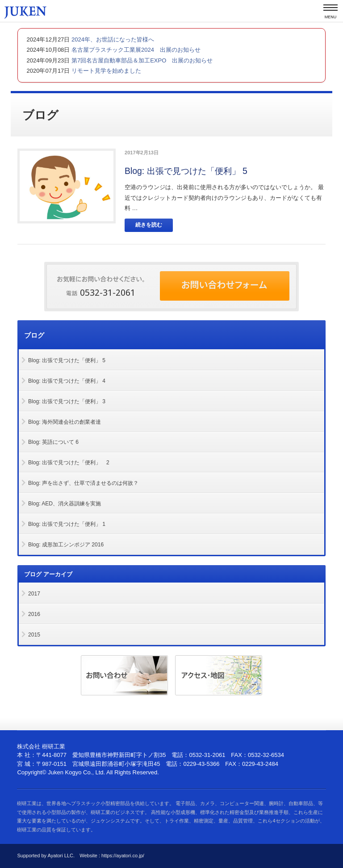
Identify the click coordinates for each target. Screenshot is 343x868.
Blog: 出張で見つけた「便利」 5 (186, 171)
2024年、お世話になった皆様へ (112, 39)
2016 (34, 614)
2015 (34, 635)
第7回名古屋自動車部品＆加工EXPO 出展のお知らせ (141, 60)
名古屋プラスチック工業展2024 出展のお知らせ (135, 50)
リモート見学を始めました (105, 71)
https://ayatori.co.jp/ (123, 856)
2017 (34, 594)
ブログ (35, 335)
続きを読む (149, 225)
